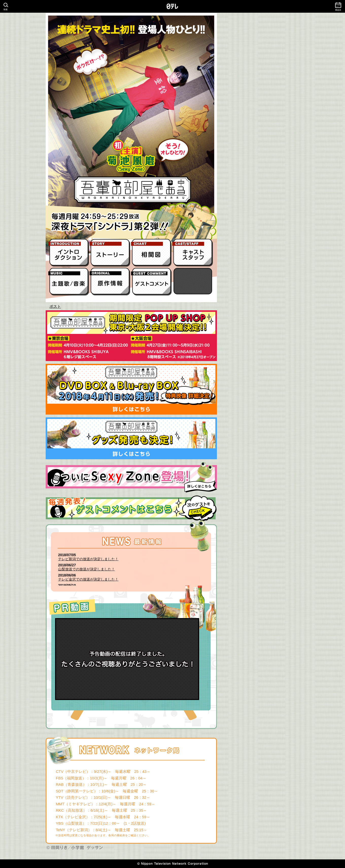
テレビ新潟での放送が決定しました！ (88, 559)
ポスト (55, 306)
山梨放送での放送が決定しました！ (87, 569)
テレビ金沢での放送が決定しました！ (88, 579)
